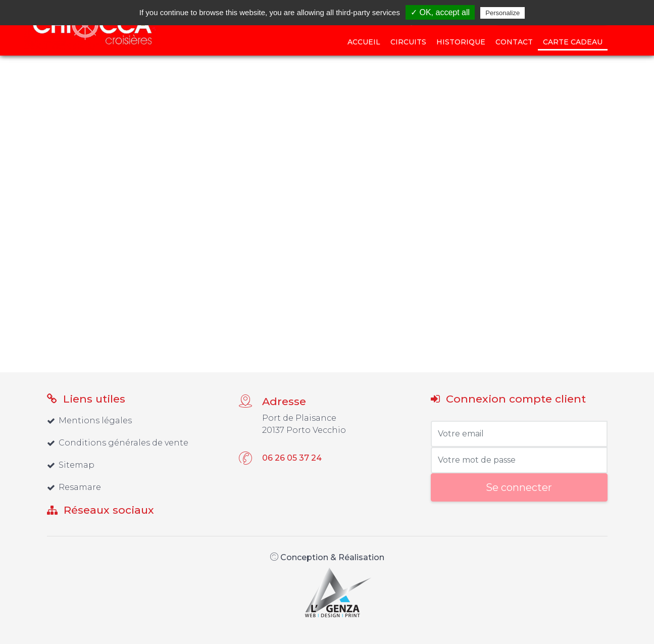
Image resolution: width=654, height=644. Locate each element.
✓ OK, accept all (440, 12)
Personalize (502, 13)
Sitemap (71, 465)
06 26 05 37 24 (292, 458)
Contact (514, 42)
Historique (461, 42)
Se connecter (519, 487)
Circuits (408, 42)
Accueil (364, 42)
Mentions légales (89, 420)
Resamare (74, 487)
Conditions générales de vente (118, 443)
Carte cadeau (573, 42)
